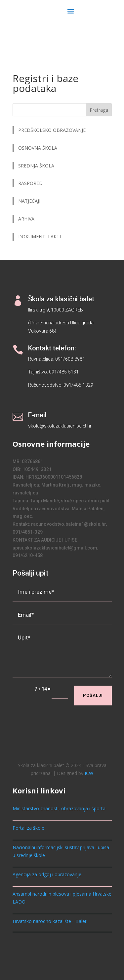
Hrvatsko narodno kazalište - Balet (50, 921)
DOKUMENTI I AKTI (40, 237)
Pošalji (93, 695)
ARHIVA (26, 219)
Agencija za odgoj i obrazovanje (47, 874)
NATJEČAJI (30, 201)
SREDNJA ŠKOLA (36, 166)
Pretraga (99, 110)
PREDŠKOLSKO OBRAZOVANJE (52, 130)
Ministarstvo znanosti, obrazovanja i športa (59, 808)
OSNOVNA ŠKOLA (38, 148)
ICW (89, 773)
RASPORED (31, 183)
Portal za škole (28, 828)
